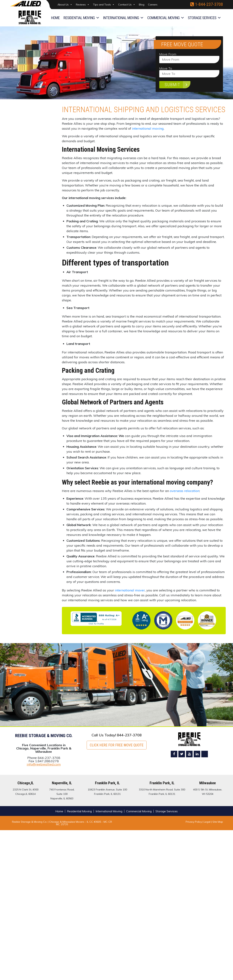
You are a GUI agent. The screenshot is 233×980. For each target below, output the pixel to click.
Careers (153, 5)
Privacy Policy (194, 822)
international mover (130, 590)
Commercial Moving (166, 18)
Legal (208, 822)
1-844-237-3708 (207, 4)
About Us (65, 5)
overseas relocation (185, 491)
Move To (189, 71)
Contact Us (127, 5)
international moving (148, 128)
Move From (189, 57)
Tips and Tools (104, 5)
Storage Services (204, 18)
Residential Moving (81, 18)
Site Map (218, 822)
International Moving (123, 18)
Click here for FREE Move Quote (117, 745)
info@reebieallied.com (44, 764)
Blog (142, 5)
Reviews (83, 5)
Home (55, 18)
